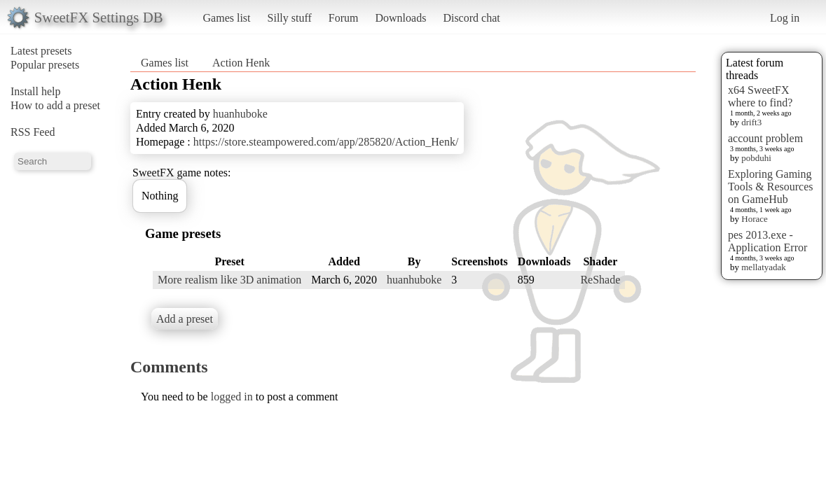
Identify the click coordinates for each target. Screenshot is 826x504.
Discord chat (471, 18)
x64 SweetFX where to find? (760, 96)
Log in (785, 18)
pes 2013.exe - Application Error (768, 241)
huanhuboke (240, 114)
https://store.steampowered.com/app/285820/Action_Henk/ (326, 142)
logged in (232, 397)
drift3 (751, 122)
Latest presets (41, 51)
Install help (36, 91)
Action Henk (241, 63)
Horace (755, 219)
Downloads (400, 18)
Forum (344, 18)
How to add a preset (55, 105)
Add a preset (185, 319)
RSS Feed (33, 132)
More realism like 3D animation (229, 280)
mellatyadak (764, 267)
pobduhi (756, 158)
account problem (765, 138)
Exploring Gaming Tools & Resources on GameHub (771, 187)
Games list (227, 18)
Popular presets (45, 65)
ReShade (600, 280)
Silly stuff (290, 18)
